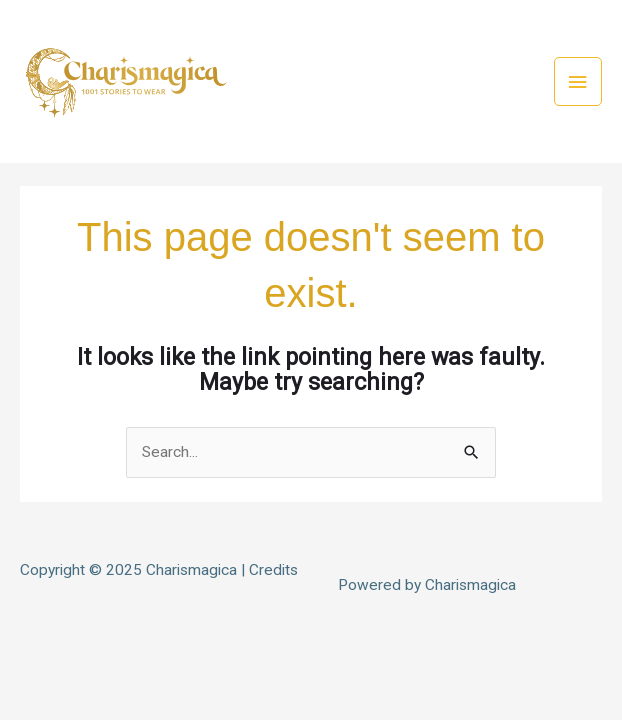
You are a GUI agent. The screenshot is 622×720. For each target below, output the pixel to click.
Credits (273, 570)
